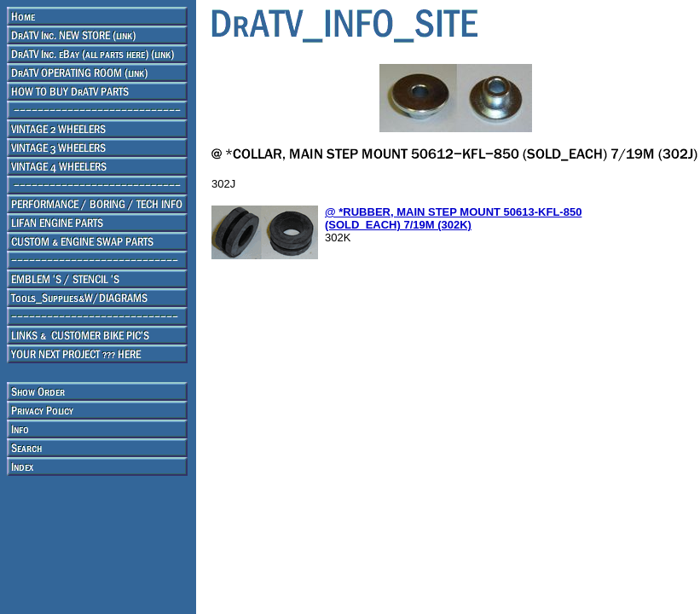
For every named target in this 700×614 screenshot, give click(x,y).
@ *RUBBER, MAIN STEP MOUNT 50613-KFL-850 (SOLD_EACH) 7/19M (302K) (453, 218)
